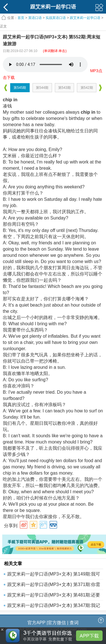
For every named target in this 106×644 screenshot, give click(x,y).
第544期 (42, 88)
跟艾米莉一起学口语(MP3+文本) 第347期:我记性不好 (54, 607)
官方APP (36, 623)
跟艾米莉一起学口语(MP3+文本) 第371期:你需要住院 (54, 586)
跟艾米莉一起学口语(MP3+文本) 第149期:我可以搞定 (54, 575)
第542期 (87, 88)
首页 (21, 18)
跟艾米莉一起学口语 (85, 18)
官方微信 (57, 623)
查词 (74, 623)
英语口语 (35, 18)
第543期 (64, 88)
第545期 (20, 88)
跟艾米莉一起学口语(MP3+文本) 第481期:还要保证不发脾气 (54, 596)
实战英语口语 (56, 18)
